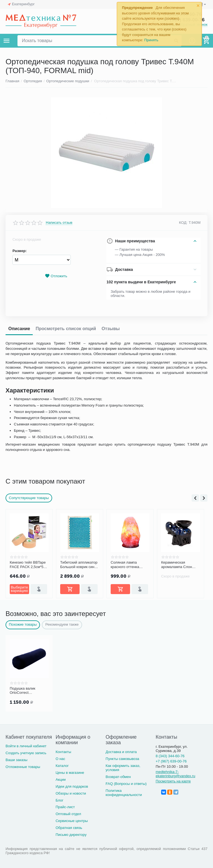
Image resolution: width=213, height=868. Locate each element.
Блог (59, 800)
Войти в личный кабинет (26, 746)
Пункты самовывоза (122, 759)
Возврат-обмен (118, 777)
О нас (60, 759)
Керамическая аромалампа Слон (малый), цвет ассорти (180, 565)
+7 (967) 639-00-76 (171, 761)
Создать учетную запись (26, 753)
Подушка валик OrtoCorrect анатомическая (22, 691)
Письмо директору (71, 835)
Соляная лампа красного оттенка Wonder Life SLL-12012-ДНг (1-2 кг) (126, 565)
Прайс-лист (65, 807)
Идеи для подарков (72, 786)
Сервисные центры (72, 821)
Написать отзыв (59, 223)
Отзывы (111, 329)
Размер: (20, 251)
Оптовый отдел (68, 814)
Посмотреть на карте (173, 781)
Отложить (56, 276)
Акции (60, 780)
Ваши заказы (17, 760)
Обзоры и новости (71, 793)
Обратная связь (69, 828)
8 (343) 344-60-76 (170, 756)
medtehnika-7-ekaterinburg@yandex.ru (175, 774)
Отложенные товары (23, 767)
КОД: (183, 223)
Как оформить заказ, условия (123, 768)
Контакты (63, 752)
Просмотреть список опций (66, 329)
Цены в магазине (70, 773)
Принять (151, 40)
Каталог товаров (7, 41)
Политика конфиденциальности (124, 793)
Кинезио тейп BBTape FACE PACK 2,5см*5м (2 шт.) (28, 565)
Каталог (62, 766)
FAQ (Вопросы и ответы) (126, 784)
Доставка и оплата (121, 752)
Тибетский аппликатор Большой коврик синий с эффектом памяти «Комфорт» (79, 565)
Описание (19, 329)
